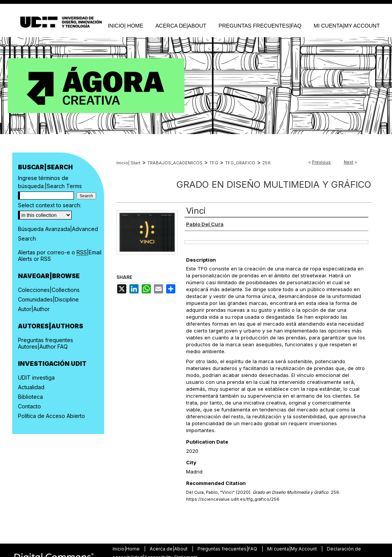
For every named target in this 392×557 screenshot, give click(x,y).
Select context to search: (50, 205)
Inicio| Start (128, 163)
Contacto (29, 406)
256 (266, 163)
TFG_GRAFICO (240, 163)
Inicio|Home (127, 549)
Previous (321, 162)
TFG (214, 163)
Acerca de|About (169, 549)
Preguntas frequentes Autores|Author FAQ (46, 343)
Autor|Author (34, 309)
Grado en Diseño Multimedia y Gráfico (274, 184)
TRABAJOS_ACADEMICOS (175, 163)
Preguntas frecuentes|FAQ (228, 549)
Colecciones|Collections (49, 290)
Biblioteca (30, 397)
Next (349, 162)
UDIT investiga (36, 378)
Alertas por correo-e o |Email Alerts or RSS (60, 256)
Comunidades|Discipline (48, 299)
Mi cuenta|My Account (293, 549)
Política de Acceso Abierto (51, 416)
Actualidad (31, 387)
